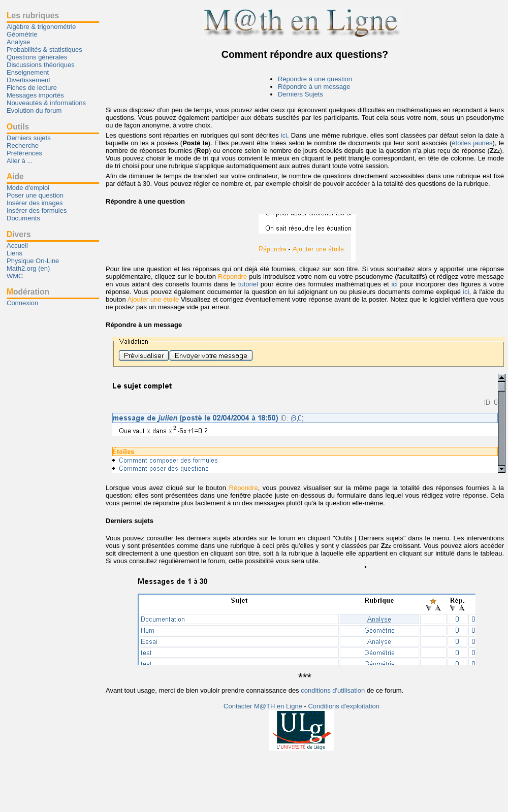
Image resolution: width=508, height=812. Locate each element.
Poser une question (35, 195)
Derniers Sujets (300, 94)
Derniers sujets (29, 138)
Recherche (23, 145)
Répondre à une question (315, 79)
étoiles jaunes (472, 143)
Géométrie (22, 34)
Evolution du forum (34, 110)
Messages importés (35, 95)
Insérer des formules (37, 210)
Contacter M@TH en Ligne (264, 706)
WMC (15, 276)
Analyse (18, 42)
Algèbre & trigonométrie (41, 27)
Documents (23, 218)
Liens (14, 253)
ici (284, 135)
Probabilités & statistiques (44, 50)
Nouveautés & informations (46, 103)
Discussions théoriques (41, 65)
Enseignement (28, 72)
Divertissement (28, 80)
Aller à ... (20, 161)
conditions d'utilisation (333, 690)
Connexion (22, 303)
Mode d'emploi (28, 188)
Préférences (24, 153)
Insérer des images (35, 203)
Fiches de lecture (32, 88)
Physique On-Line (33, 261)
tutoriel (248, 284)
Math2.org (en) (28, 268)
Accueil (17, 246)
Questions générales (37, 57)
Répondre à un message (314, 87)
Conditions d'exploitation (344, 706)
